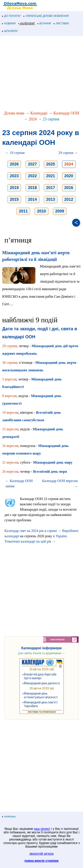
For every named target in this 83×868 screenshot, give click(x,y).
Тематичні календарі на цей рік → (30, 541)
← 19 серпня (15, 153)
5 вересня (9, 379)
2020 (69, 176)
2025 (51, 164)
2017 (51, 188)
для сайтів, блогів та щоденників (41, 653)
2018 (32, 188)
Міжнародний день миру (53, 462)
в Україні (60, 536)
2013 (51, 199)
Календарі (39, 113)
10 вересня (10, 412)
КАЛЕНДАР (27, 24)
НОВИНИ (9, 24)
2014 (32, 199)
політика (9, 817)
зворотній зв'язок (42, 854)
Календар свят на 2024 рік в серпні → (33, 531)
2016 (69, 188)
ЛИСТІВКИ (61, 24)
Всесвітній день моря (50, 471)
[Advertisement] (41, 74)
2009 (60, 211)
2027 (32, 164)
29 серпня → (68, 153)
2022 (32, 176)
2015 (14, 199)
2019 (14, 188)
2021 (51, 176)
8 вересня (9, 396)
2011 (23, 211)
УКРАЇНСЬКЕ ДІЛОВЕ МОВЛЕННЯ (46, 16)
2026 (14, 164)
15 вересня (10, 429)
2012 (69, 199)
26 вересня (10, 471)
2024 (33, 119)
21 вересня (10, 462)
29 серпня (10, 346)
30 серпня (10, 363)
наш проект (42, 829)
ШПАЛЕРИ (10, 31)
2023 (14, 176)
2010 (41, 211)
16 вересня (10, 446)
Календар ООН (66, 113)
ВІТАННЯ (44, 24)
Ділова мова (14, 113)
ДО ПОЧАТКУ (12, 16)
